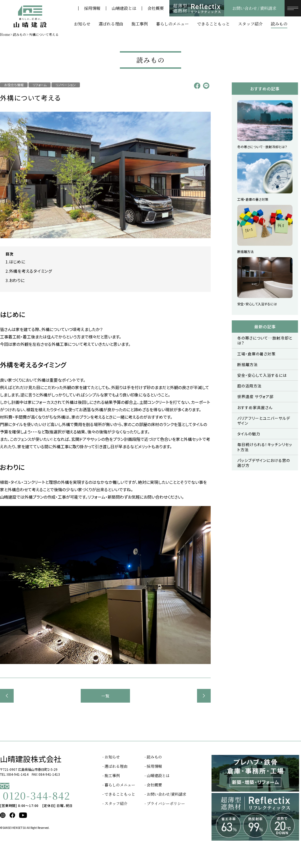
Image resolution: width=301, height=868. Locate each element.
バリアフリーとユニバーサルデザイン (264, 421)
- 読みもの (153, 757)
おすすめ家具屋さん (255, 407)
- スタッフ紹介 (115, 803)
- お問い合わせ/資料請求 (165, 794)
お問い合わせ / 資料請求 (254, 8)
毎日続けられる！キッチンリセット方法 (265, 447)
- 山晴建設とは (157, 775)
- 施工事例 (111, 775)
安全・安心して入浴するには (262, 375)
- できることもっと (119, 794)
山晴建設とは (124, 8)
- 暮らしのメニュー (119, 785)
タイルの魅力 (249, 434)
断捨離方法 (248, 364)
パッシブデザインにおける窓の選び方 (264, 463)
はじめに (17, 262)
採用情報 (92, 8)
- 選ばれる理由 (115, 766)
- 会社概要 (153, 785)
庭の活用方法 (249, 386)
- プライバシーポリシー (165, 803)
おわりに (17, 280)
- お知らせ (111, 757)
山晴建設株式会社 (31, 759)
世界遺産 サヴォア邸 (255, 396)
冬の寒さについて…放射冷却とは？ (265, 340)
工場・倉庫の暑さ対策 (256, 354)
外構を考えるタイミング (31, 271)
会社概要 (156, 8)
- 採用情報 (153, 766)
